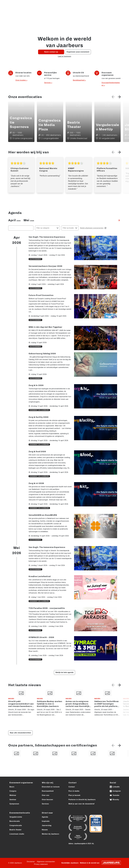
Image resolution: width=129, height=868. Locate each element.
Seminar (13, 800)
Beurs (12, 787)
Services (45, 804)
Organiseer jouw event (44, 10)
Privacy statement (41, 864)
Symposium (14, 804)
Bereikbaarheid (105, 10)
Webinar (13, 795)
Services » (48, 83)
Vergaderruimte (16, 817)
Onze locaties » (21, 80)
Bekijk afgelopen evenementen (93, 228)
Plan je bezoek (74, 795)
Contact (118, 10)
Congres (13, 791)
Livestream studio (17, 834)
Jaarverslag (47, 825)
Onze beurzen (79, 10)
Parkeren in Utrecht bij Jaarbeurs (82, 800)
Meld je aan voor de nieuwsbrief (81, 804)
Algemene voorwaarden (46, 862)
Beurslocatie (15, 821)
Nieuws (45, 830)
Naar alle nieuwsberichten (20, 733)
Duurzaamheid (48, 791)
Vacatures (73, 3)
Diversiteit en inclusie (51, 787)
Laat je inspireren (64, 56)
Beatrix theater (16, 830)
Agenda (28, 10)
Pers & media (83, 3)
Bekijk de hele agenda (64, 672)
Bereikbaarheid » (79, 80)
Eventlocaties (64, 10)
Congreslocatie (16, 825)
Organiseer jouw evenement (78, 52)
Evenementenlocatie (20, 813)
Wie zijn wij (48, 783)
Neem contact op (51, 52)
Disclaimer (31, 862)
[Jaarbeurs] (111, 863)
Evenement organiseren (21, 783)
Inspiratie (46, 821)
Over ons (89, 10)
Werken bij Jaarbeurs (50, 834)
